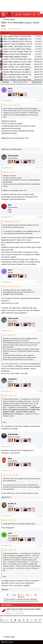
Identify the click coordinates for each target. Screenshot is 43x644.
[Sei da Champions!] (25, 97)
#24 (41, 282)
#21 (41, 101)
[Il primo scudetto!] (18, 97)
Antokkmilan (13, 434)
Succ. (29, 595)
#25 (41, 331)
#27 (41, 446)
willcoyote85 (13, 156)
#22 (41, 168)
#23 (41, 217)
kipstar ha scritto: (8, 396)
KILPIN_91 (12, 504)
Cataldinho (12, 379)
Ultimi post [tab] (5, 33)
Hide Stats (5, 82)
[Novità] (34, 14)
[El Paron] (22, 97)
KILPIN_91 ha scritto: (10, 105)
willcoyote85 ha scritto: (10, 222)
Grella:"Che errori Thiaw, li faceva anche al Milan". (24, 609)
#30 (41, 545)
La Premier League (17, 611)
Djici (10, 205)
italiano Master (8, 642)
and (13, 149)
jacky (10, 88)
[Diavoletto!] (14, 97)
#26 (41, 391)
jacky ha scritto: (8, 172)
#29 (41, 516)
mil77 (10, 533)
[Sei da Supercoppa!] (29, 165)
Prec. (14, 595)
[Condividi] (37, 101)
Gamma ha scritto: (9, 475)
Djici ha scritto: (8, 335)
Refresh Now (37, 82)
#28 (41, 471)
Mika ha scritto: (8, 520)
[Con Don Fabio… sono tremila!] (10, 97)
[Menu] (3, 14)
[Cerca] (38, 14)
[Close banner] (41, 13)
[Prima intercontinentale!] (33, 165)
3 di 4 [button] (22, 595)
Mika (10, 458)
